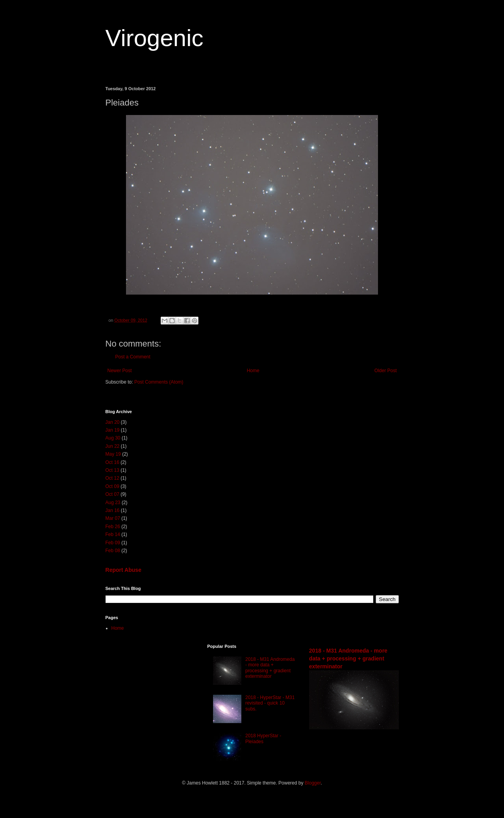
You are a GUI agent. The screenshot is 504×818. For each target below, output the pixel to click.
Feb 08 (113, 551)
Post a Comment (133, 357)
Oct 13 (112, 470)
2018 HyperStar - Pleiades (263, 738)
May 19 (113, 454)
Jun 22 (113, 446)
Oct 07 (112, 494)
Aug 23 (113, 503)
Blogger (313, 783)
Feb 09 (113, 543)
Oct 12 (112, 478)
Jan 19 (113, 430)
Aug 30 (113, 438)
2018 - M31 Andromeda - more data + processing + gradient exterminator (270, 668)
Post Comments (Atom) (159, 382)
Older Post (386, 371)
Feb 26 (113, 527)
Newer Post (120, 371)
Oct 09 (112, 486)
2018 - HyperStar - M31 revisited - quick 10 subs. (270, 703)
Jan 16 (113, 510)
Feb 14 (113, 534)
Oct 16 (112, 462)
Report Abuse (123, 570)
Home (253, 371)
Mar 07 (113, 518)
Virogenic (155, 38)
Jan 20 (113, 422)
